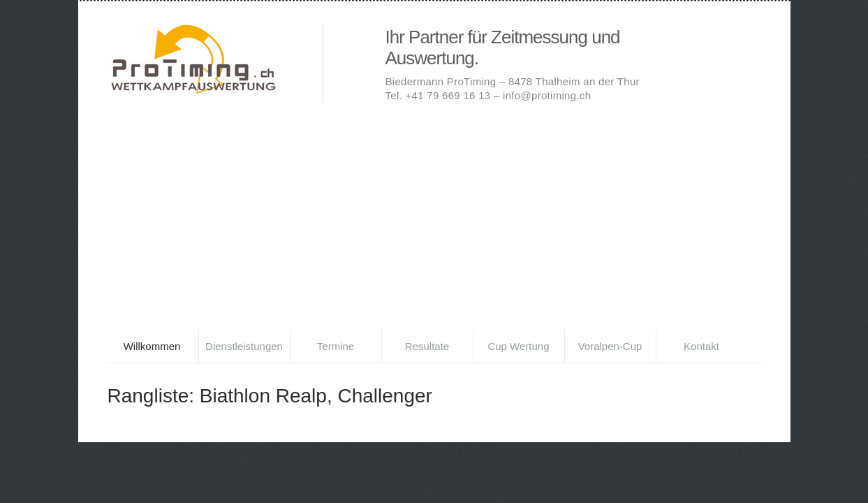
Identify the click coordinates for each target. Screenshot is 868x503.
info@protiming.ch (547, 95)
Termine (336, 346)
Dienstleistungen (244, 346)
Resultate (427, 346)
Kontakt (701, 346)
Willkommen (152, 346)
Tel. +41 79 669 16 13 (438, 95)
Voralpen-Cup (610, 346)
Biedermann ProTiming (218, 61)
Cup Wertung (518, 346)
